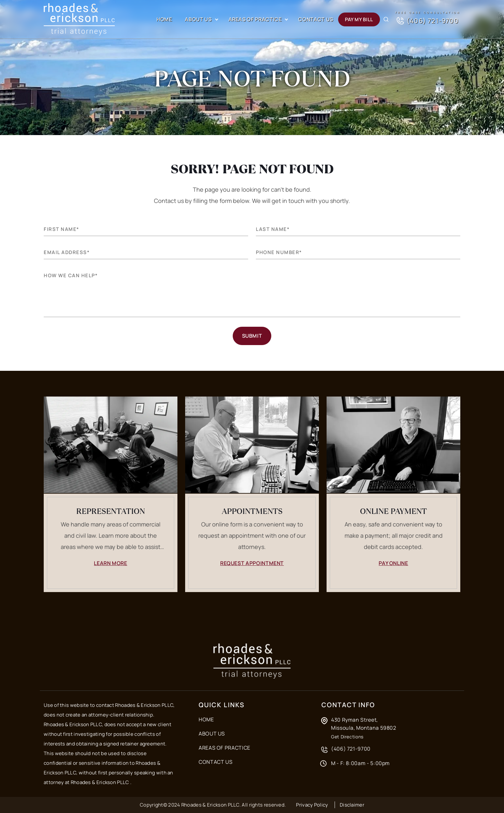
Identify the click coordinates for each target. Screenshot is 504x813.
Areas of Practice (255, 19)
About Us (198, 19)
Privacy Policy (312, 805)
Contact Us (316, 19)
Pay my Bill (359, 19)
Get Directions (347, 737)
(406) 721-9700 (427, 21)
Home (164, 19)
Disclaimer (352, 805)
